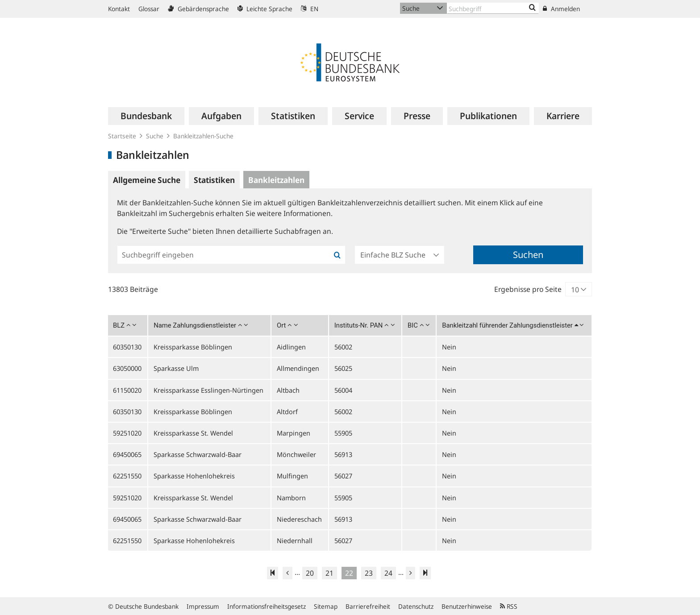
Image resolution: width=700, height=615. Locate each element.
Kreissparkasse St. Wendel (193, 433)
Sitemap (326, 606)
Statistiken (214, 180)
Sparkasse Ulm (176, 368)
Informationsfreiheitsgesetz (267, 606)
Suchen (528, 255)
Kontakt (119, 9)
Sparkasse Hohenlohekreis (194, 476)
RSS (509, 606)
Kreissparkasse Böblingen (193, 347)
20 (310, 573)
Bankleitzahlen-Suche (203, 136)
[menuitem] (146, 116)
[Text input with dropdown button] (493, 8)
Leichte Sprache (265, 9)
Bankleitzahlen (276, 180)
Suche (155, 136)
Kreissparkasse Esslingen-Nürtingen (208, 390)
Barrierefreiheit (368, 606)
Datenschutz (416, 606)
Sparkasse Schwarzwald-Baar (198, 454)
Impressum (203, 606)
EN (310, 9)
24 (388, 573)
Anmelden (561, 9)
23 (369, 573)
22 (349, 573)
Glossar (149, 9)
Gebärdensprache (198, 9)
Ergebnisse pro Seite (528, 289)
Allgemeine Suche (147, 180)
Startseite (122, 136)
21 (329, 573)
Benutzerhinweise (467, 606)
